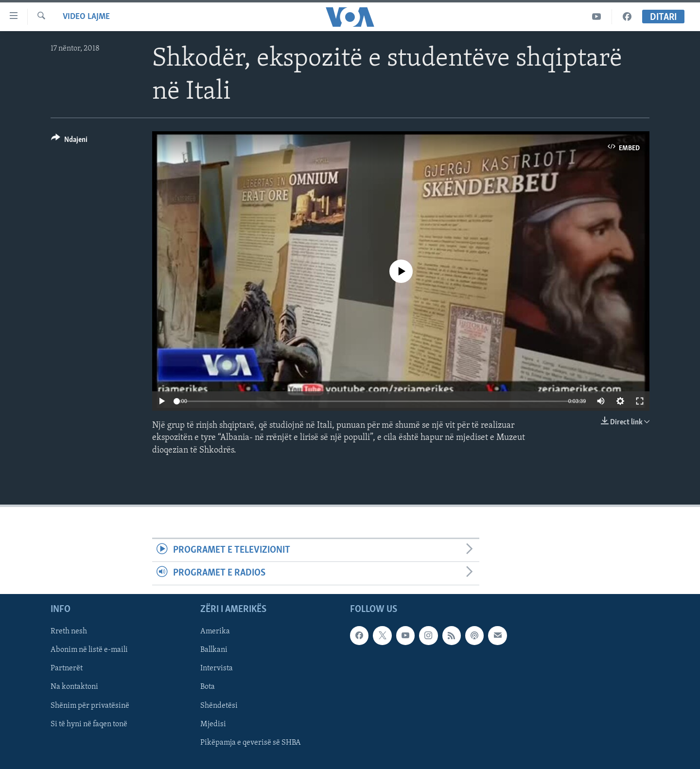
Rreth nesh (69, 631)
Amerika (215, 631)
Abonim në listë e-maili (89, 650)
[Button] (69, 141)
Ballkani (214, 650)
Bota (208, 687)
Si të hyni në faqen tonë (89, 724)
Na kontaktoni (74, 687)
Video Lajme (86, 17)
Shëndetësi (219, 705)
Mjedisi (213, 724)
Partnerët (67, 668)
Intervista (217, 668)
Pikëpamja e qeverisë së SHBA (251, 742)
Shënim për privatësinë (90, 705)
